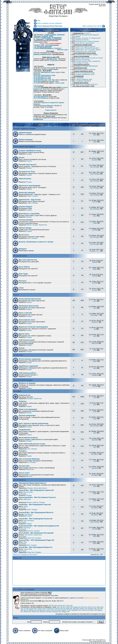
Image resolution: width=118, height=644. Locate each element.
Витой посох (24, 235)
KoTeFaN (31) (50, 609)
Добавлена (45, 97)
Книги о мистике (25, 313)
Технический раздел (23, 380)
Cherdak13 (95, 375)
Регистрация (23, 62)
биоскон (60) (86, 610)
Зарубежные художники (28, 366)
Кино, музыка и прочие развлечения (33, 423)
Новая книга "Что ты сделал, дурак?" (86, 50)
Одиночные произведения (29, 186)
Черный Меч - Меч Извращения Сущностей (36, 490)
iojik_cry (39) (24, 609)
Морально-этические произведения (33, 327)
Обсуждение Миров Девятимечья (32, 483)
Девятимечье (19, 480)
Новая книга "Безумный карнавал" (85, 48)
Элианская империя (27, 193)
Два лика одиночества (28, 260)
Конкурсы (23, 451)
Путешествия (24, 466)
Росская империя (26, 220)
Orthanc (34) (83, 609)
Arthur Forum (102, 641)
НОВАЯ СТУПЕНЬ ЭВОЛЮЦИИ (85, 66)
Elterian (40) (92, 607)
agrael (95, 361)
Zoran (95, 153)
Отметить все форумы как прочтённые (25, 555)
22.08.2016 (37, 80)
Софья (29, 196)
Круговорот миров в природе (84, 69)
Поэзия (22, 348)
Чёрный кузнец (25, 179)
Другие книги (24, 334)
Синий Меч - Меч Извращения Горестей (35, 505)
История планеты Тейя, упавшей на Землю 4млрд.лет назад (86, 62)
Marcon (29, 225)
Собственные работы (27, 373)
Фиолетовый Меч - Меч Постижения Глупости (37, 497)
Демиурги (23, 249)
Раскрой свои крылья (28, 165)
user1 (95, 135)
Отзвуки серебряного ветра (83, 74)
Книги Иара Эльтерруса (24, 147)
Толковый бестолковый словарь (85, 55)
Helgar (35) (100, 607)
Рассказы (23, 281)
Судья (95, 142)
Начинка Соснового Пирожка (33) (50, 612)
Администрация (25, 133)
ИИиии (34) (27, 612)
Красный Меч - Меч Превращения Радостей (36, 540)
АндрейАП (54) (76, 610)
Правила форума (26, 140)
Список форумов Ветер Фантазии (48, 26)
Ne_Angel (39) (68, 609)
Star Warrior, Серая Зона (33, 535)
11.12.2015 (37, 87)
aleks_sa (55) (61, 607)
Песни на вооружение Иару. (83, 73)
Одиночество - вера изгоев (30, 200)
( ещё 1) (81, 33)
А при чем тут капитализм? (83, 43)
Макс (25, 542)
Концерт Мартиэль (48, 106)
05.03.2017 (37, 72)
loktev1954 (95, 343)
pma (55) (100, 609)
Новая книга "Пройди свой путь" (85, 84)
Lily (95, 329)
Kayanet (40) (33, 609)
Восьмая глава (46, 80)
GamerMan (55, 596)
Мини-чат (18, 558)
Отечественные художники (30, 359)
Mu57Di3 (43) (53, 606)
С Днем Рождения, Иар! (82, 79)
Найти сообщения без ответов (94, 26)
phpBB (90, 640)
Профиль (23, 66)
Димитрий (27, 499)
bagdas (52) (77, 607)
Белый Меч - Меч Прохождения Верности (35, 547)
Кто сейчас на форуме (24, 589)
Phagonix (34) (92, 609)
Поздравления (25, 430)
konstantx (95, 160)
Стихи (21, 288)
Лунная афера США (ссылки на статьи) (87, 58)
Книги (16, 295)
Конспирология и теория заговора (85, 41)
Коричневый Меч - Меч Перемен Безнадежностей (39, 526)
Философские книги (27, 320)
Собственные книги (27, 340)
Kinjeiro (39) (41, 609)
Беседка (17, 391)
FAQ (23, 48)
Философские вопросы (28, 438)
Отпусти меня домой (48, 68)
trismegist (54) (41, 610)
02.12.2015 (37, 97)
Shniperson (95, 322)
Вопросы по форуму (27, 383)
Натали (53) (35, 612)
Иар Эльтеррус (95, 167)
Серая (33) (69, 606)
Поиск (23, 44)
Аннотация (22, 494)
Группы (23, 57)
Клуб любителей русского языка (32, 444)
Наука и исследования (28, 409)
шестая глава (60, 83)
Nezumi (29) (59, 609)
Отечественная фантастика (30, 299)
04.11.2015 (37, 98)
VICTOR (95, 202)
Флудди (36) (66, 612)
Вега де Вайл (28, 492)
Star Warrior (95, 454)
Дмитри (36, 502)
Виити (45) (94, 610)
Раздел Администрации (24, 129)
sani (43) (23, 610)
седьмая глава (53, 81)
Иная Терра (23, 274)
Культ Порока (24, 267)
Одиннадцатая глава (48, 75)
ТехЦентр (22, 401)
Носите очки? (24, 473)
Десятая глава (46, 77)
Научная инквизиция (27, 416)
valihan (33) (50, 610)
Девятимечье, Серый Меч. (29, 214)
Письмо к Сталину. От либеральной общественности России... (86, 39)
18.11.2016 (37, 77)
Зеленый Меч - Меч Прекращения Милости (36, 513)
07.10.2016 (37, 78)
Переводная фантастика (29, 306)
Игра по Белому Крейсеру (29, 459)
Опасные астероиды (81, 59)
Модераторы (43, 225)
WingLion (30, 502)
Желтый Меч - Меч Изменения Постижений (36, 533)
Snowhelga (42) (31, 610)
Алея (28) (57, 610)
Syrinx (95, 501)
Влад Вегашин (20, 256)
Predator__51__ (95, 251)
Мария (95, 269)
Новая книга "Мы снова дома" (84, 51)
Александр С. (95, 315)
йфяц (95, 550)
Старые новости (51, 110)
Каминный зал (25, 395)
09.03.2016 (37, 81)
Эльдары (29, 154)
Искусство (18, 355)
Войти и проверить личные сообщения (48, 23)
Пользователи (23, 53)
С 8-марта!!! (78, 78)
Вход (37, 21)
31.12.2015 (37, 83)
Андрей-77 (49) (66, 610)
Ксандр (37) (61, 606)
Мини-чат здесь (63, 50)
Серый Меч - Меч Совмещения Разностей (35, 519)
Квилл (95, 543)
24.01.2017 (37, 75)
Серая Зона (31, 538)
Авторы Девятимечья (40, 488)
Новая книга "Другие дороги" (84, 46)
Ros (28, 462)
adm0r (29, 238)
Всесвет (95, 290)
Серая (95, 223)
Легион (21, 158)
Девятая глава (46, 78)
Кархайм (95, 262)
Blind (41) (84, 607)
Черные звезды (25, 228)
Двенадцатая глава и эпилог (51, 72)
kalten (95, 493)
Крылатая (95, 468)
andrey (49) (69, 607)
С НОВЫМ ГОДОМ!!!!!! (81, 81)
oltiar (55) (76, 609)
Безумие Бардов (25, 207)
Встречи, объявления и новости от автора (36, 242)
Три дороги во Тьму (27, 172)
